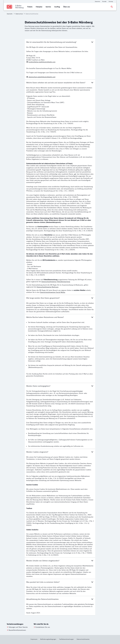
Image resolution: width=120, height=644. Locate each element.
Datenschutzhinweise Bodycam (47, 287)
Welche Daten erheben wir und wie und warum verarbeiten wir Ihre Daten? (60, 83)
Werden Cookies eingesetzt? (60, 452)
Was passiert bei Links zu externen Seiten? (60, 582)
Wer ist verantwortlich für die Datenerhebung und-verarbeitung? (60, 42)
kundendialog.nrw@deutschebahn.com (42, 62)
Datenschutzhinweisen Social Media (53, 292)
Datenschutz (19, 14)
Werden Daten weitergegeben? (60, 386)
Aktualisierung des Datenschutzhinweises (60, 599)
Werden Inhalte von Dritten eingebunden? (60, 561)
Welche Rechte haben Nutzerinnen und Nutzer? (60, 317)
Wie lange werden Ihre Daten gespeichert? (60, 298)
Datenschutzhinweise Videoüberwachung (56, 282)
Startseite (10, 14)
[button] (20, 624)
